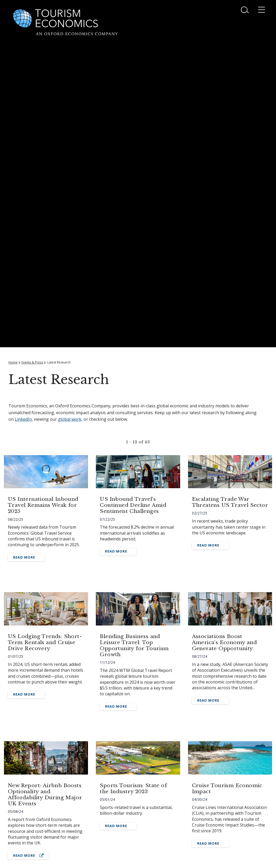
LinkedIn (23, 419)
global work (70, 419)
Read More (24, 557)
